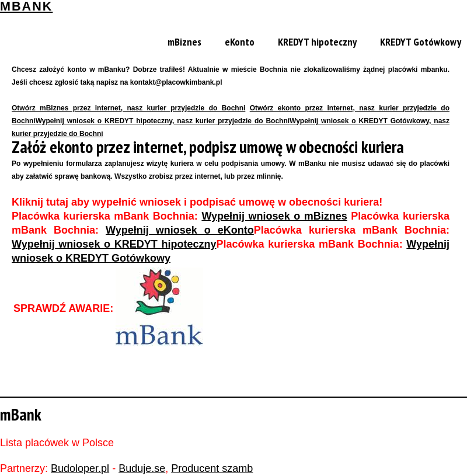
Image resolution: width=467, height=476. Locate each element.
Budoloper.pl (80, 468)
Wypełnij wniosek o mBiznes (274, 216)
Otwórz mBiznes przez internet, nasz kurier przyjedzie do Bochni (128, 108)
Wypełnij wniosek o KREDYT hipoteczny (114, 244)
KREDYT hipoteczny (317, 42)
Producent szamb (212, 468)
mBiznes (184, 42)
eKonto (240, 42)
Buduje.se (142, 468)
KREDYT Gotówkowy (421, 42)
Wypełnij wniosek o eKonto (180, 230)
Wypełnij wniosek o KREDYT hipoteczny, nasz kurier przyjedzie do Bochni (163, 121)
